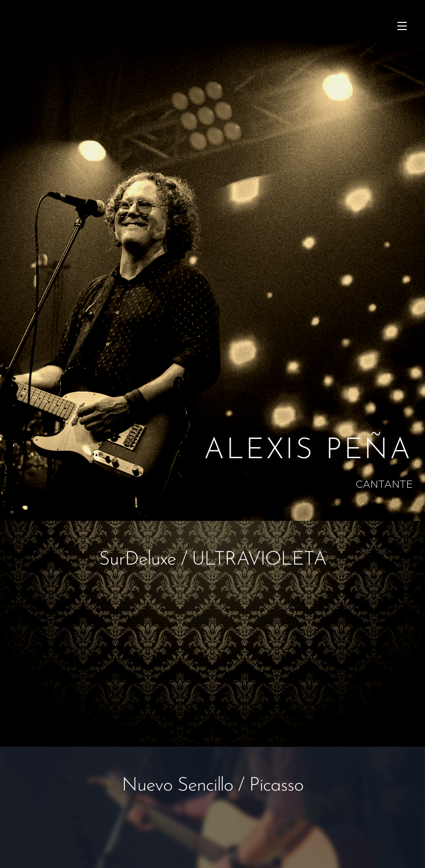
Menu (402, 26)
